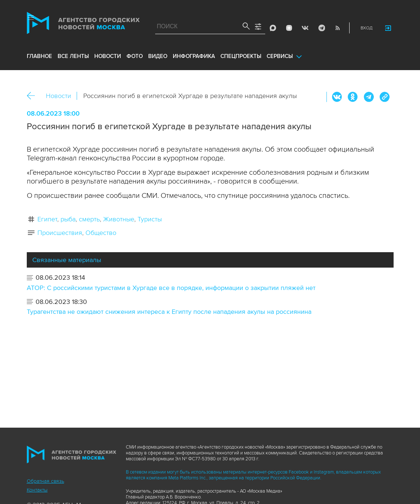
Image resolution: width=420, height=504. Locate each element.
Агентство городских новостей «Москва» (83, 25)
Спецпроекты (241, 56)
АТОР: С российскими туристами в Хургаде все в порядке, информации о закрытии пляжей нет (171, 288)
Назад (34, 96)
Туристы (150, 219)
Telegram (321, 28)
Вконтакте (337, 97)
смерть (89, 219)
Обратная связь (45, 481)
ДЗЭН (289, 28)
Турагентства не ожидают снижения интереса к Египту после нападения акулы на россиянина (169, 312)
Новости (59, 96)
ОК (353, 97)
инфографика (194, 56)
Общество (101, 233)
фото (135, 56)
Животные (119, 219)
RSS (337, 28)
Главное (39, 56)
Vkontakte (305, 28)
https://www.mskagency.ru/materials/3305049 (384, 97)
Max (273, 28)
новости (108, 56)
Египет (47, 219)
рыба (68, 219)
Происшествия (60, 233)
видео (158, 56)
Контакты (37, 490)
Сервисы (280, 56)
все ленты (73, 56)
